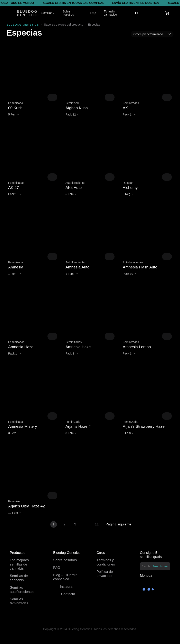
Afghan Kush (77, 108)
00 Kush (15, 108)
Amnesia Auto (77, 267)
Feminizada (16, 103)
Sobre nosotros (65, 560)
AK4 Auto (74, 188)
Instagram (68, 587)
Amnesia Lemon (137, 347)
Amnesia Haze (21, 347)
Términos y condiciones (106, 562)
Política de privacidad (105, 574)
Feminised (72, 103)
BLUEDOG (27, 12)
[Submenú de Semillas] (54, 13)
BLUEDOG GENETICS (23, 25)
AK (125, 108)
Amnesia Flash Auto (140, 267)
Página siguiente (118, 524)
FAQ (57, 568)
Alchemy (130, 188)
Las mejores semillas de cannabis (19, 564)
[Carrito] (167, 13)
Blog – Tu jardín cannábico (65, 577)
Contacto (68, 594)
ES (137, 13)
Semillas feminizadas (19, 601)
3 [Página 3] (75, 524)
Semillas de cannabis (19, 578)
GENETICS (28, 15)
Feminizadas (131, 103)
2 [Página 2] (64, 524)
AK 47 (13, 188)
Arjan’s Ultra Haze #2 (26, 506)
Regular (128, 183)
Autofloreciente (75, 183)
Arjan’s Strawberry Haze (144, 426)
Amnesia (16, 267)
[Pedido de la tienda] (152, 34)
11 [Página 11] (97, 524)
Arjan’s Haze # (78, 426)
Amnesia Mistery (22, 426)
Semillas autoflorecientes (22, 590)
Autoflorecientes (133, 262)
